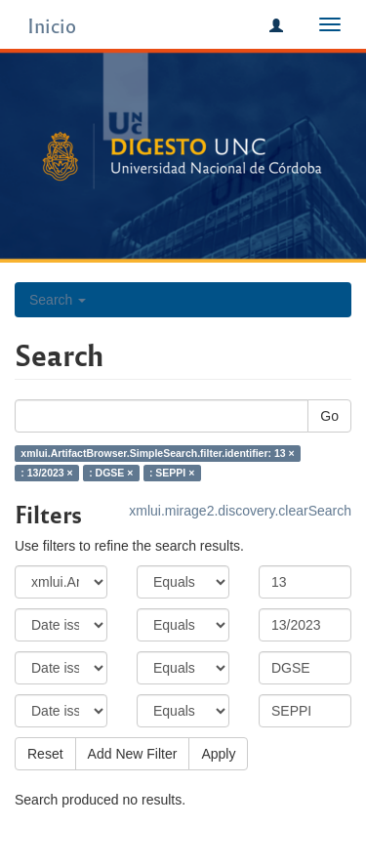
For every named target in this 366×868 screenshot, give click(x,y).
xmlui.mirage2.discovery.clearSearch (240, 511)
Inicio (52, 25)
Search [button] (58, 300)
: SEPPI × (172, 473)
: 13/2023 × (46, 473)
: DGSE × (111, 473)
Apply (218, 754)
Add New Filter (133, 754)
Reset (45, 754)
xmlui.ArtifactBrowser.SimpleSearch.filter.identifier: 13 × (157, 453)
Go (329, 416)
